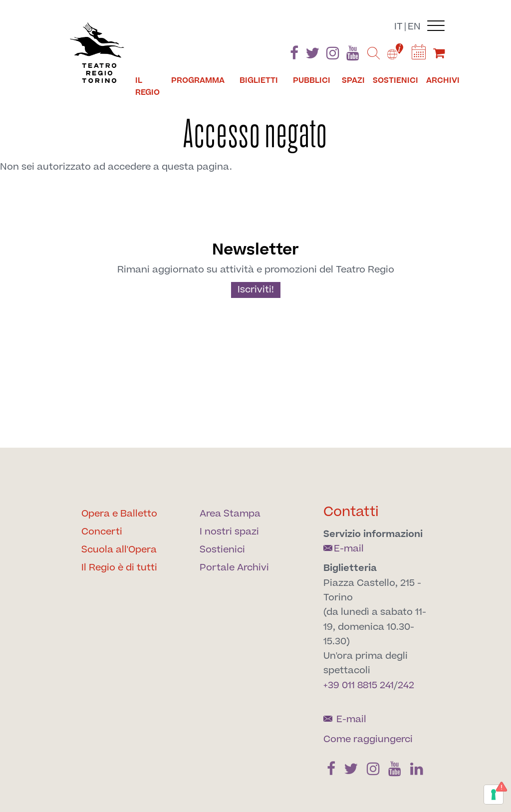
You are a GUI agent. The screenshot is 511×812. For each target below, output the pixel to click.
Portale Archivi (234, 568)
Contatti (351, 512)
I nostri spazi (229, 532)
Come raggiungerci (368, 739)
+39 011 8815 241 (359, 685)
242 (406, 685)
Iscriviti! (256, 290)
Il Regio (147, 86)
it (398, 27)
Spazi (353, 80)
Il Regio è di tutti (119, 568)
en (414, 27)
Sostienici (395, 80)
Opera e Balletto (119, 514)
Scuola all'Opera (119, 550)
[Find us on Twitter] (312, 55)
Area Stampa (230, 514)
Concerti (102, 532)
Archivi (443, 80)
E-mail (344, 549)
